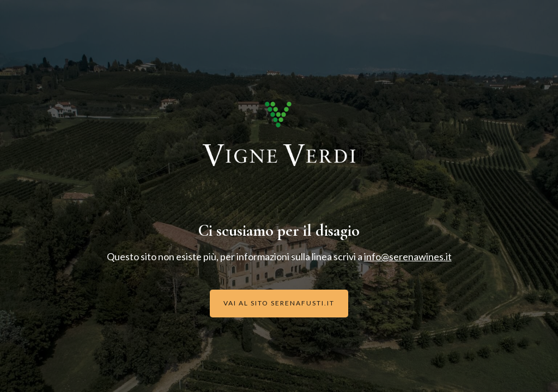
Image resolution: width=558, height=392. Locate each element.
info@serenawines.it (408, 256)
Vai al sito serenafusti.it (279, 303)
